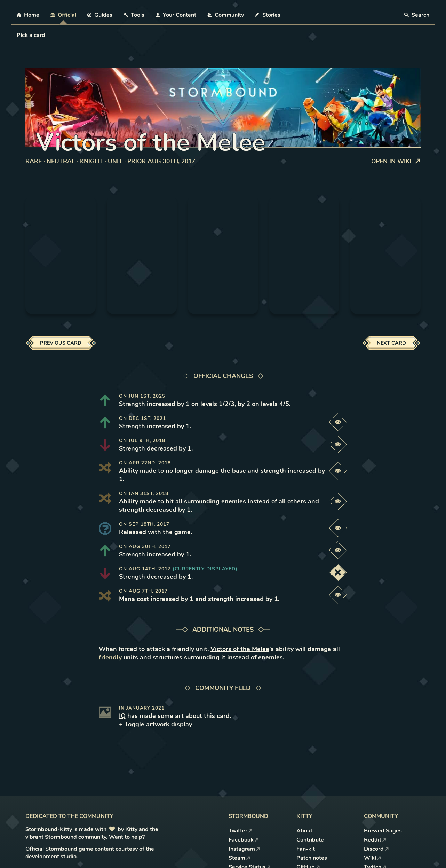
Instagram (244, 849)
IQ (122, 716)
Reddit (375, 840)
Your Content (176, 15)
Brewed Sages (383, 831)
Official (63, 15)
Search (417, 15)
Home (28, 15)
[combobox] (17, 35)
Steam (240, 858)
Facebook (244, 840)
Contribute (310, 840)
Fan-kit (306, 849)
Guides (100, 15)
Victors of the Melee (240, 649)
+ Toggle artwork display (156, 724)
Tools (134, 15)
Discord (376, 849)
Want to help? (127, 837)
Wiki (373, 858)
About (304, 831)
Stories (268, 15)
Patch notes (312, 858)
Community (226, 15)
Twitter (241, 831)
